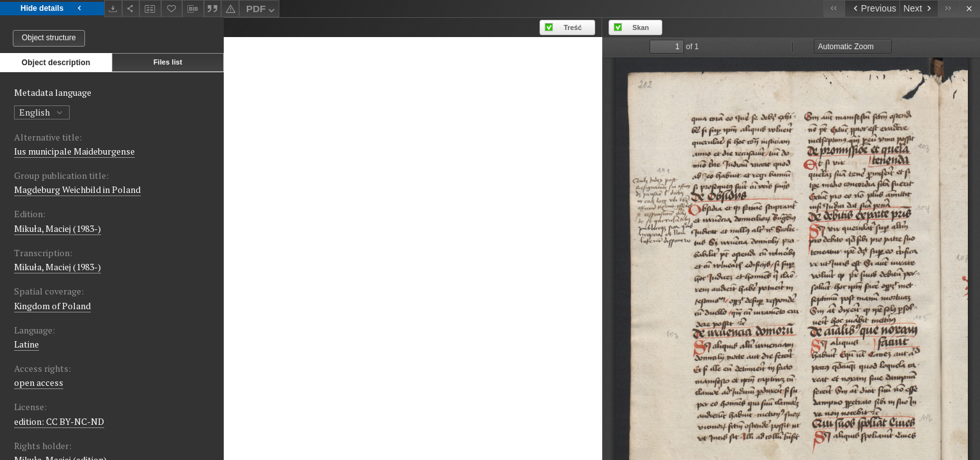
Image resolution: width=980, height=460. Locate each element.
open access (39, 382)
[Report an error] (230, 9)
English (42, 112)
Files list (168, 62)
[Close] (969, 9)
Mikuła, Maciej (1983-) (58, 228)
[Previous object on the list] (872, 9)
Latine (27, 344)
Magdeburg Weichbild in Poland (77, 189)
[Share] (131, 9)
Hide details (52, 9)
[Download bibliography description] (193, 9)
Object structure (49, 38)
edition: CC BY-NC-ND (59, 421)
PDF (262, 11)
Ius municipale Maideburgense (74, 151)
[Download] (113, 9)
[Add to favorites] (172, 9)
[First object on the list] (834, 9)
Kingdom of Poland (52, 306)
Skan (641, 27)
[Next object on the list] (919, 9)
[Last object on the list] (948, 9)
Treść (573, 27)
